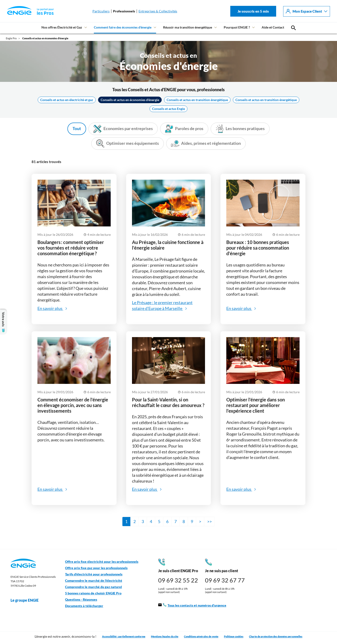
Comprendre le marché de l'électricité (94, 581)
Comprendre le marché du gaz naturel (93, 587)
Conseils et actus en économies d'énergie (130, 100)
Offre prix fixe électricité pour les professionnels (102, 562)
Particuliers (101, 11)
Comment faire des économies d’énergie (123, 27)
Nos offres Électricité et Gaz (62, 27)
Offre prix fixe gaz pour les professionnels (96, 568)
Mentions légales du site (165, 636)
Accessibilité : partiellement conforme (124, 636)
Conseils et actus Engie (168, 109)
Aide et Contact (273, 27)
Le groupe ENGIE (27, 600)
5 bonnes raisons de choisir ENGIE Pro (93, 593)
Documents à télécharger (84, 606)
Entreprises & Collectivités (158, 11)
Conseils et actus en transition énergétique (197, 100)
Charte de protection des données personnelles (276, 636)
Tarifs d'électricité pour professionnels (94, 574)
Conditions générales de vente (201, 636)
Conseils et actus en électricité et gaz (67, 100)
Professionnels (124, 11)
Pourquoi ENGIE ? (237, 27)
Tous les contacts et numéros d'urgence (192, 606)
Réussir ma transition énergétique (188, 27)
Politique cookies (234, 636)
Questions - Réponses (81, 600)
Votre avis (3, 322)
